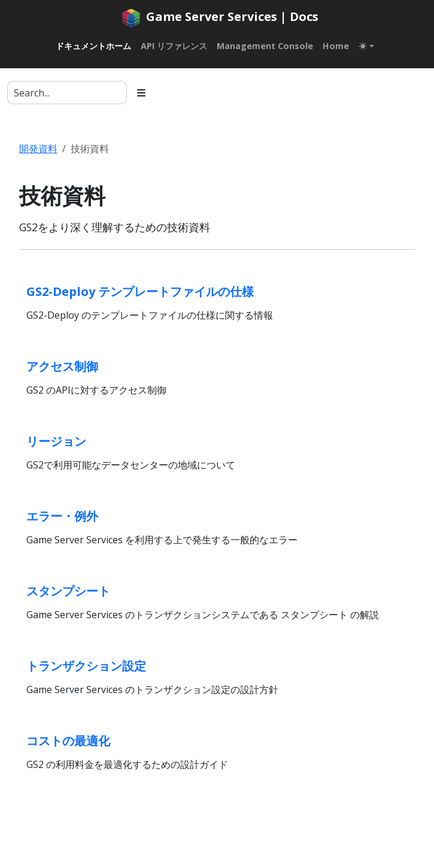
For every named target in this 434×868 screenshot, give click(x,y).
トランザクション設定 (86, 666)
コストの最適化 (68, 741)
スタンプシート (68, 591)
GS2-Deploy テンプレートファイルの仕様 (140, 291)
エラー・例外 (62, 516)
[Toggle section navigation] (141, 93)
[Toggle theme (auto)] (366, 46)
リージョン (56, 441)
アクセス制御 (62, 366)
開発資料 (38, 149)
